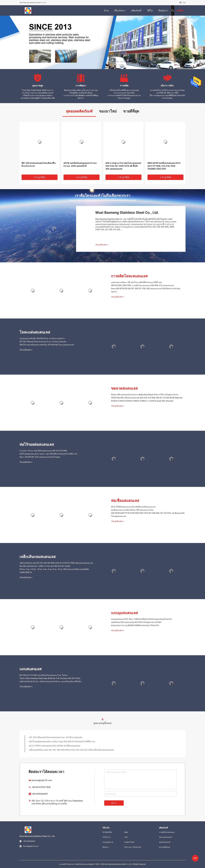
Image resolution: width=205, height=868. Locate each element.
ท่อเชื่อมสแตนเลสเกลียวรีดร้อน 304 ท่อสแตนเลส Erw (132, 510)
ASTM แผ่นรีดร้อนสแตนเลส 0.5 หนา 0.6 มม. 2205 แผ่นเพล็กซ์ (80, 165)
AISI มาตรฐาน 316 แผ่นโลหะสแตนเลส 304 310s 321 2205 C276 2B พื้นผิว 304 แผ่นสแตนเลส (123, 166)
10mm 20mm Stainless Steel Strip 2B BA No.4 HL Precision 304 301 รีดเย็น (50, 678)
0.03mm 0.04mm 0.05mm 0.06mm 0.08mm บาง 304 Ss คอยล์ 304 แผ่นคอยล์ (142, 401)
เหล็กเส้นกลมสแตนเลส (38, 557)
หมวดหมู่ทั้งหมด (165, 847)
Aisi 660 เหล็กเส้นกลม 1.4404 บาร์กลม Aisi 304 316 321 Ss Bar (45, 566)
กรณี (126, 837)
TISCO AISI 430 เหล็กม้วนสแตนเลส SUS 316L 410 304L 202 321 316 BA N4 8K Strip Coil (147, 398)
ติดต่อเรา (106, 847)
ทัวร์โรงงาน (106, 837)
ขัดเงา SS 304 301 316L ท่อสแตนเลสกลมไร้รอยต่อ (40, 457)
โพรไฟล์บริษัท (107, 832)
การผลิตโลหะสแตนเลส (129, 276)
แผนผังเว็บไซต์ (129, 842)
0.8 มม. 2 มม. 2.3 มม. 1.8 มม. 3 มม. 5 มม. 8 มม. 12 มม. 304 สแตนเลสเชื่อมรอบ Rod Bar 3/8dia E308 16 (54, 571)
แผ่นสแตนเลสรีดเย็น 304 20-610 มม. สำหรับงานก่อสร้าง (42, 338)
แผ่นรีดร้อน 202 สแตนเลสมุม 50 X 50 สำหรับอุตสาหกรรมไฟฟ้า (136, 622)
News (126, 832)
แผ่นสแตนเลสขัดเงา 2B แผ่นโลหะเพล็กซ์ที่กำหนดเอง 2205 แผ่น (136, 282)
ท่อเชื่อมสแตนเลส (125, 501)
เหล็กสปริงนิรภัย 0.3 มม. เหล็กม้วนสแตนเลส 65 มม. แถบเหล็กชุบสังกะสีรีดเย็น (50, 681)
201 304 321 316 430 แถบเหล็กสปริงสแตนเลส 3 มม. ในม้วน (44, 675)
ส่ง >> (114, 803)
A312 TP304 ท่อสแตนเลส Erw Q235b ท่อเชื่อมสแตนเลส (133, 507)
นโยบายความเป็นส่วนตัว (133, 847)
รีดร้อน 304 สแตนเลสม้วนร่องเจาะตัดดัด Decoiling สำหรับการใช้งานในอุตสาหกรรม (145, 395)
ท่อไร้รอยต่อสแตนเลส (37, 445)
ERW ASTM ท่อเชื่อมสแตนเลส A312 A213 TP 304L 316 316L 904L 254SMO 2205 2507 (164, 166)
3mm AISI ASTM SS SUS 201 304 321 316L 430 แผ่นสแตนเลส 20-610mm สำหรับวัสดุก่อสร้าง (146, 290)
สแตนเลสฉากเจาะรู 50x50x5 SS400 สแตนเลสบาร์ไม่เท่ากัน (135, 625)
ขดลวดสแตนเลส (124, 388)
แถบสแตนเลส (31, 669)
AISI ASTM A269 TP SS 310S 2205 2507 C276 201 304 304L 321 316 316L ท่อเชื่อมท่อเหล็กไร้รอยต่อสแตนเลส (148, 515)
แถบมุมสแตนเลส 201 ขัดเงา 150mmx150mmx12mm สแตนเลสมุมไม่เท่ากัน (141, 619)
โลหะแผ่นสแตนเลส (35, 332)
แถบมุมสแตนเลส (124, 613)
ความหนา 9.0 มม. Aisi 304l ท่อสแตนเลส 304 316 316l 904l (43, 451)
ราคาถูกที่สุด (40, 177)
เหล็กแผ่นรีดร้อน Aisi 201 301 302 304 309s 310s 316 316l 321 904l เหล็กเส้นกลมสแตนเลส (56, 563)
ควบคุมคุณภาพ (108, 842)
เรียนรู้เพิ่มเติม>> (102, 245)
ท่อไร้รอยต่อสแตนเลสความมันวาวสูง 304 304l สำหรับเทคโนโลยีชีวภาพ (48, 454)
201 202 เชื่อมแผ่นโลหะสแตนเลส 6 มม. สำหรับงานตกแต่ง (43, 342)
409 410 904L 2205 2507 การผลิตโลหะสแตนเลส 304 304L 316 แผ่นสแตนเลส (143, 285)
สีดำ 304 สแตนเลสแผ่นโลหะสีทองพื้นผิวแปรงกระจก (39, 165)
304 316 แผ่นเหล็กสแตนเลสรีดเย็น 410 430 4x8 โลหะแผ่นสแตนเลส (47, 345)
